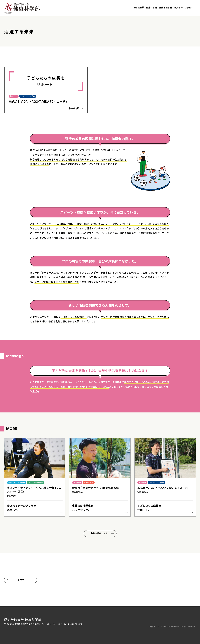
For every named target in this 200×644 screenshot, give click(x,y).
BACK (21, 580)
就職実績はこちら (99, 534)
